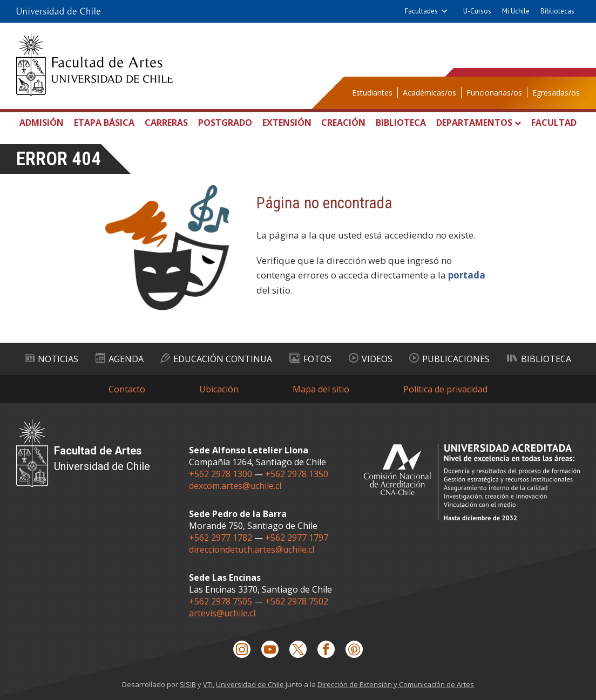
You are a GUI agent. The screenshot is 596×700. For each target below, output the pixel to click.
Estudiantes (372, 93)
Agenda (120, 359)
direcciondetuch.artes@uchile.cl (252, 549)
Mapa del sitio (321, 389)
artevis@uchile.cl (222, 613)
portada (467, 275)
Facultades (421, 11)
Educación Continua (216, 359)
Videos (371, 359)
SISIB (188, 684)
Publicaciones (449, 359)
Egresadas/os (556, 93)
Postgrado (225, 123)
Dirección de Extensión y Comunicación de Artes (396, 684)
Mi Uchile (516, 11)
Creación (343, 123)
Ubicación (219, 389)
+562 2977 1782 (221, 538)
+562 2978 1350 (297, 474)
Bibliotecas (557, 11)
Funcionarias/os (494, 93)
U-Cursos (477, 11)
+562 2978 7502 (297, 601)
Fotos (310, 359)
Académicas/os (429, 93)
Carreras (166, 123)
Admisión (42, 123)
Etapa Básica (104, 123)
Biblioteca (401, 123)
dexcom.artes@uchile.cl (235, 486)
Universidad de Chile (250, 684)
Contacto (127, 389)
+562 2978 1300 (221, 474)
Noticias (52, 359)
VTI (208, 684)
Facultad (554, 123)
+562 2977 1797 (297, 538)
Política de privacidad (445, 389)
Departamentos (474, 123)
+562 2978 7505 (221, 601)
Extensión (287, 123)
